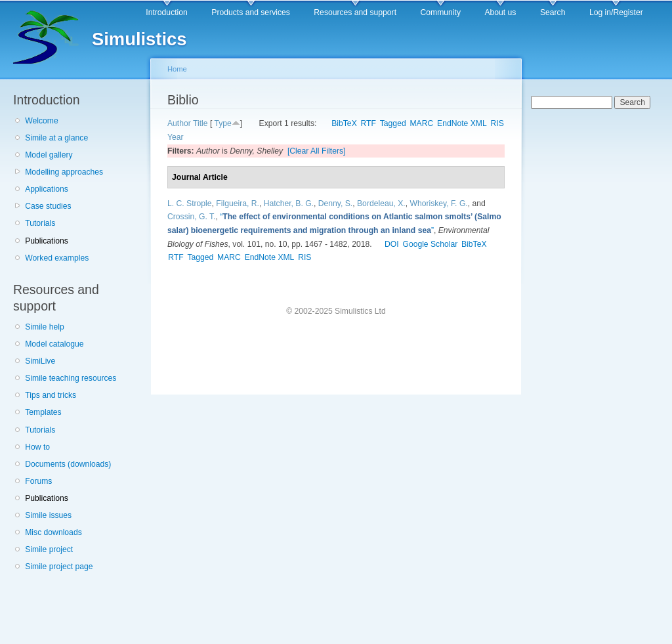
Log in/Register (616, 12)
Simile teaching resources (71, 378)
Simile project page (59, 567)
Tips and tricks (51, 395)
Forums (38, 481)
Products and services (251, 12)
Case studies (48, 206)
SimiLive (40, 361)
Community (441, 12)
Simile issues (48, 515)
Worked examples (57, 258)
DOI (392, 244)
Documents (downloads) (68, 464)
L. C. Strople (190, 204)
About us (500, 12)
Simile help (44, 327)
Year (176, 137)
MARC (421, 123)
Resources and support (355, 12)
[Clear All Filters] (317, 151)
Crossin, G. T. (191, 217)
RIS (497, 123)
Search (553, 12)
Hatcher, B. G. (289, 204)
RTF (368, 123)
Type (222, 123)
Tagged (393, 123)
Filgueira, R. (238, 204)
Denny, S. (335, 204)
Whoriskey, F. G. (438, 204)
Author (179, 123)
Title (200, 123)
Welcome (41, 121)
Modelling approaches (64, 172)
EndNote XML (462, 123)
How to (37, 447)
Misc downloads (53, 532)
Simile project (49, 549)
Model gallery (49, 155)
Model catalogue (54, 344)
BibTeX (344, 123)
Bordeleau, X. (381, 204)
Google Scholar (430, 244)
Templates (43, 412)
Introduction (167, 12)
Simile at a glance (56, 138)
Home (177, 69)
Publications (47, 241)
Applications (47, 189)
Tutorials (40, 223)
